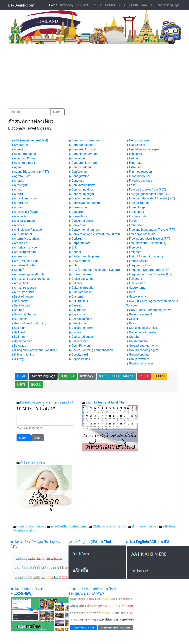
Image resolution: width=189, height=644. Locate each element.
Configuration (79, 176)
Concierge (77, 158)
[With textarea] (45, 420)
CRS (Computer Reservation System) (94, 270)
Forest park (135, 212)
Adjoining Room (23, 158)
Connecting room (81, 198)
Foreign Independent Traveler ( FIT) (151, 198)
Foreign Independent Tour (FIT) (148, 194)
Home (54, 5)
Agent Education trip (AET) (30, 172)
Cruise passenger (82, 279)
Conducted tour (80, 167)
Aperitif (17, 270)
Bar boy (17, 310)
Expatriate (134, 163)
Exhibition (134, 154)
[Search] (29, 112)
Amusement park (24, 252)
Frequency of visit (139, 265)
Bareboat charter (23, 314)
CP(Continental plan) (84, 256)
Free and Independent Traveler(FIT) (151, 230)
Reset (38, 438)
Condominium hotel (83, 163)
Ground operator (138, 355)
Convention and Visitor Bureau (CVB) (94, 234)
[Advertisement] (39, 72)
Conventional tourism (84, 230)
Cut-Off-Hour (78, 301)
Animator (19, 256)
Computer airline (81, 145)
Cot (72, 247)
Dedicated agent (81, 337)
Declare (75, 332)
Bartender (19, 319)
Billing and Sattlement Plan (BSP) (34, 350)
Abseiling (19, 149)
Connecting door (81, 189)
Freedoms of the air (140, 234)
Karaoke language (168, 5)
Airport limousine (24, 198)
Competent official (82, 149)
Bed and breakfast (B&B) (29, 323)
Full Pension (136, 283)
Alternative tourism (25, 239)
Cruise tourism (80, 274)
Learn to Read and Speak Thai (105, 402)
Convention (77, 225)
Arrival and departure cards (30, 279)
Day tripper (77, 310)
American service (24, 247)
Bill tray (17, 359)
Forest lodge (136, 207)
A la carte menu (23, 221)
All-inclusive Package (26, 230)
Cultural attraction (82, 288)
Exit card (133, 158)
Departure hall (79, 359)
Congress (76, 181)
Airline (17, 189)
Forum (132, 221)
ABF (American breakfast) (30, 140)
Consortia (76, 212)
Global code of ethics (141, 328)
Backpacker (20, 301)
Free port (133, 247)
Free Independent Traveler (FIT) (148, 239)
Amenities (19, 243)
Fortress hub (136, 216)
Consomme (78, 207)
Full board (134, 279)
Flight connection (139, 172)
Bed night (19, 328)
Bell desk (18, 332)
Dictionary (67, 5)
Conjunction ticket (82, 185)
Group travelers (138, 359)
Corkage (75, 239)
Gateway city (136, 297)
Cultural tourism (80, 292)
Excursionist (136, 145)
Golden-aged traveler (141, 332)
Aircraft (17, 181)
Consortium (78, 216)
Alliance (18, 225)
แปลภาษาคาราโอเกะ (30, 526)
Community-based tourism (87, 140)
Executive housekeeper (143, 149)
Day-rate (75, 305)
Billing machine (22, 355)
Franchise (134, 225)
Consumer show (81, 221)
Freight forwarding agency (145, 256)
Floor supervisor (138, 176)
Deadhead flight (80, 319)
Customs (76, 297)
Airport (17, 194)
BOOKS (36, 385)
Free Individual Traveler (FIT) (146, 243)
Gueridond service (139, 363)
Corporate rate (79, 243)
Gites (131, 323)
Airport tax (19, 203)
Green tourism (137, 341)
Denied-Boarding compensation (91, 350)
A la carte (19, 216)
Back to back (21, 305)
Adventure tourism (25, 163)
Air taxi (17, 207)
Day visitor (77, 314)
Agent (16, 167)
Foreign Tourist (137, 203)
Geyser (132, 319)
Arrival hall (19, 283)
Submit (58, 112)
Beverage (19, 346)
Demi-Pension (79, 346)
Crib (73, 265)
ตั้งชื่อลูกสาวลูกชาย (33, 463)
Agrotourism (21, 176)
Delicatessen (78, 341)
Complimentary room (84, 154)
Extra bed (134, 167)
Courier (75, 252)
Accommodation (23, 154)
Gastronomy (136, 288)
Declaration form (81, 328)
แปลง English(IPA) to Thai (90, 542)
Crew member (79, 261)
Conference (78, 172)
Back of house (22, 297)
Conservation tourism (84, 203)
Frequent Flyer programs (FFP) (148, 270)
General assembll (139, 314)
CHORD (110, 5)
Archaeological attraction (29, 274)
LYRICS (97, 5)
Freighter (133, 252)
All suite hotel (21, 234)
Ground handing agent (142, 350)
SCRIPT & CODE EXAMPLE (135, 5)
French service (137, 261)
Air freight (19, 185)
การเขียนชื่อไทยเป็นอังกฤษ (69, 526)
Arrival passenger (24, 288)
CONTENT (83, 5)
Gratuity (133, 337)
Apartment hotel (23, 265)
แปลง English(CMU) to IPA (148, 542)
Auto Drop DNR (22, 292)
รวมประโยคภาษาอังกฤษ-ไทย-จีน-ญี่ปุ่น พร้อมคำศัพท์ (93, 591)
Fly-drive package (139, 181)
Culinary (75, 283)
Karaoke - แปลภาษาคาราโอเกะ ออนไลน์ (47, 402)
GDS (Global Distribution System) (149, 310)
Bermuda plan (22, 341)
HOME (21, 376)
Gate (131, 292)
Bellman (18, 337)
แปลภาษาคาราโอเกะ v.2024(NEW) (28, 591)
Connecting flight (81, 194)
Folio (131, 185)
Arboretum (19, 145)
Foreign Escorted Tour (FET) (146, 189)
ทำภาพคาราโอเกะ (144, 526)
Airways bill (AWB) (25, 212)
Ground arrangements (142, 346)
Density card (78, 355)
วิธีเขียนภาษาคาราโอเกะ (109, 526)
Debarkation (78, 323)
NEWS (21, 385)
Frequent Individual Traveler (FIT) (149, 274)
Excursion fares (138, 140)
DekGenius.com (21, 5)
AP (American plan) (25, 261)
